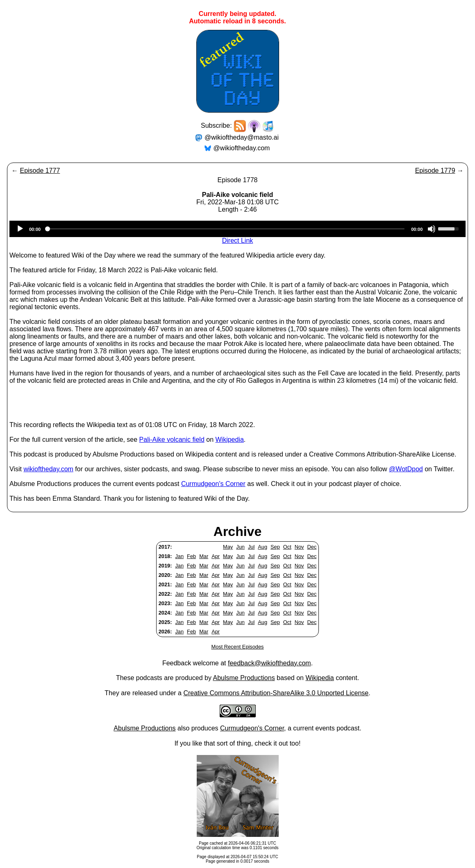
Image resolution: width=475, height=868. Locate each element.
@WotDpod (406, 469)
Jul (251, 547)
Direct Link (238, 241)
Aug (262, 547)
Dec (312, 547)
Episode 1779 (435, 171)
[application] (237, 229)
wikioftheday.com (48, 469)
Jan (179, 556)
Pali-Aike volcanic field (172, 440)
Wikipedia (229, 440)
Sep (275, 547)
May (228, 547)
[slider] (226, 229)
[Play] (20, 229)
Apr (216, 556)
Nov (299, 547)
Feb (191, 556)
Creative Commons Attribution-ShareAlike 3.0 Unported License (276, 693)
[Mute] (432, 229)
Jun (240, 547)
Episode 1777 (40, 171)
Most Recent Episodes (237, 647)
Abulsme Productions (244, 678)
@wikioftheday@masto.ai (242, 137)
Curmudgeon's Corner (213, 484)
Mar (204, 556)
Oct (287, 547)
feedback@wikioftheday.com (269, 663)
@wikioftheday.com (242, 148)
